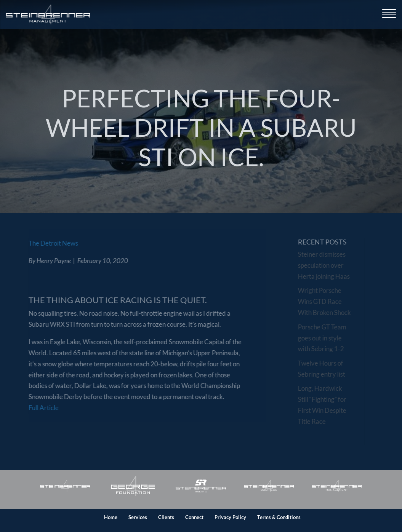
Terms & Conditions (279, 517)
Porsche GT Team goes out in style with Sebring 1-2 (324, 338)
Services (138, 517)
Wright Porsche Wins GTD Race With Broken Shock (326, 301)
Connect (194, 517)
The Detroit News (46, 243)
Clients (166, 517)
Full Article (37, 408)
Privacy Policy (230, 517)
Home (111, 517)
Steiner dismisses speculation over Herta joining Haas (325, 265)
